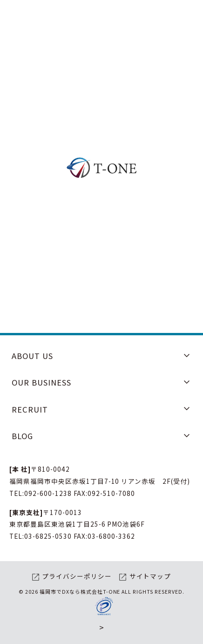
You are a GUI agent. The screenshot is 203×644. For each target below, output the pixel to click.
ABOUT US (32, 356)
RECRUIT (30, 409)
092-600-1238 (48, 493)
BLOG (22, 436)
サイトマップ (150, 576)
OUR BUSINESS (41, 382)
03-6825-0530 (48, 536)
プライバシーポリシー (77, 576)
